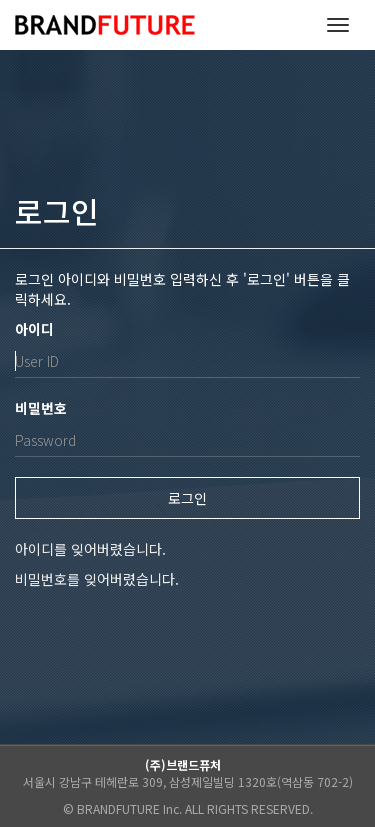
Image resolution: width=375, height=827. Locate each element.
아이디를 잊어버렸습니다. (90, 549)
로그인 (187, 498)
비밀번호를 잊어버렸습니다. (97, 579)
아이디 (34, 329)
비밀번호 (41, 408)
